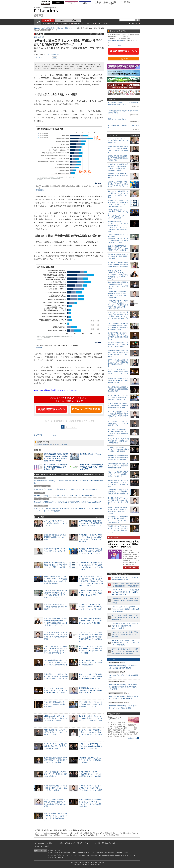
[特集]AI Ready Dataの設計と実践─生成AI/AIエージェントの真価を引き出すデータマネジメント (123, 544)
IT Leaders (46, 10)
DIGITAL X (119, 855)
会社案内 (80, 843)
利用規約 (50, 843)
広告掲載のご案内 (70, 843)
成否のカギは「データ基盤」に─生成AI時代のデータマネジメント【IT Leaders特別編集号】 (66, 489)
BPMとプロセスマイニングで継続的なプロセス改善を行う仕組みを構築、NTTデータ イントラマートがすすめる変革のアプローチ (118, 316)
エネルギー (98, 4)
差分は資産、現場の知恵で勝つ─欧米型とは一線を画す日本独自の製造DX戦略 (55, 704)
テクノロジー (61, 20)
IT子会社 (45, 444)
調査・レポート (70, 28)
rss (42, 15)
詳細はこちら (132, 738)
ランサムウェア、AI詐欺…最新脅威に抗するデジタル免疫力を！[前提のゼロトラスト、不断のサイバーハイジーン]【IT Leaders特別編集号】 (69, 510)
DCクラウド (71, 3)
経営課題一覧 (50, 28)
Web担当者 (98, 2)
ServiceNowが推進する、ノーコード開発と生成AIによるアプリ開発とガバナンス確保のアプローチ (91, 718)
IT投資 (56, 444)
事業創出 (57, 24)
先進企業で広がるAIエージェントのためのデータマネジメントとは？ (55, 551)
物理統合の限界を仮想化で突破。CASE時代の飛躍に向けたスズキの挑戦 (55, 537)
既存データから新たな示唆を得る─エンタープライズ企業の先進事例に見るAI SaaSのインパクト (91, 676)
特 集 (74, 20)
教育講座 (112, 4)
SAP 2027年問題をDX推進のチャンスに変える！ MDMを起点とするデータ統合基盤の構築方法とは (56, 662)
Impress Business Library (116, 40)
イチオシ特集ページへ (131, 568)
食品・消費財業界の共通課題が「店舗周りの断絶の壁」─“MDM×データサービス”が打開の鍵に (91, 621)
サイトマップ (121, 843)
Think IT (74, 853)
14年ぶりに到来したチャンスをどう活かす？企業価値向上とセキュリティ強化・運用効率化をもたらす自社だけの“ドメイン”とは (118, 239)
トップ (38, 22)
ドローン (105, 4)
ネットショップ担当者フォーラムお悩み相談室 (84, 855)
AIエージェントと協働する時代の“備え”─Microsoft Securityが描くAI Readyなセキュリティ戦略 (90, 607)
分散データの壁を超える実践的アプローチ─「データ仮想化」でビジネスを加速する (55, 774)
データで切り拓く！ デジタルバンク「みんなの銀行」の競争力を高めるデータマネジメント (91, 704)
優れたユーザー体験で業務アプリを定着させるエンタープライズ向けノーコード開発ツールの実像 (55, 565)
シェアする (38, 57)
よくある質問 (45, 846)
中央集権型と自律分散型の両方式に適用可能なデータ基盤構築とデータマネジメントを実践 (55, 760)
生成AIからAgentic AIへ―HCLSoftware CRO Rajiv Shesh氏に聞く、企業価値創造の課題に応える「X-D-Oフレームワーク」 (118, 275)
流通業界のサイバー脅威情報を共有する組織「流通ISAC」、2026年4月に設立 (91, 467)
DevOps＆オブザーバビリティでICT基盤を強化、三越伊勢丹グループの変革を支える (55, 746)
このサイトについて (40, 843)
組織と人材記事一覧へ (96, 34)
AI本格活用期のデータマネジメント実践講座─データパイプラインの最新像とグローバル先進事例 (91, 774)
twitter (35, 15)
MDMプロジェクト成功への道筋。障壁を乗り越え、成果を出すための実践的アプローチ (55, 718)
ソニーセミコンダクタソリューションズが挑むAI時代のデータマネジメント (55, 523)
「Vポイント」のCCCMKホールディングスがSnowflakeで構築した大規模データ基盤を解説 (90, 746)
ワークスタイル (78, 24)
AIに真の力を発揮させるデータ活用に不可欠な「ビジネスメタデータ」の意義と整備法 (91, 662)
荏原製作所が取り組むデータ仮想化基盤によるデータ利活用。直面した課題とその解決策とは (55, 788)
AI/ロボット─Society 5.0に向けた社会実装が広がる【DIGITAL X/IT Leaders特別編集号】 (65, 496)
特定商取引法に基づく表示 (107, 843)
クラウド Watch (110, 853)
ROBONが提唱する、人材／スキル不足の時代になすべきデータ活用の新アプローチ (55, 732)
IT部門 (51, 444)
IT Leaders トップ (39, 28)
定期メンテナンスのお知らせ (117, 119)
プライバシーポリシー (91, 843)
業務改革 (48, 24)
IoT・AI (120, 2)
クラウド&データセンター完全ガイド (59, 853)
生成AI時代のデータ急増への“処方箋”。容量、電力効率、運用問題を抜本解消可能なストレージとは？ (56, 676)
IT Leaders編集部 (54, 54)
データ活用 (67, 24)
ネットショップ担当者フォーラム (58, 855)
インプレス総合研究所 (97, 853)
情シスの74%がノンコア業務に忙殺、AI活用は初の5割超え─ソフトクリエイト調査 (56, 467)
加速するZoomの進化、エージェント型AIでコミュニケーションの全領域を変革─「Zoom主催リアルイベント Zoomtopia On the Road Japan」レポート (91, 581)
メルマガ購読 (59, 843)
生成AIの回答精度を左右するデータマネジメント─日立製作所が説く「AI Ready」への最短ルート (91, 523)
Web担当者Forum (83, 853)
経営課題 (48, 20)
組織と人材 (90, 24)
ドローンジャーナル (129, 855)
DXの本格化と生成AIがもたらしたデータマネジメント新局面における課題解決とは (91, 760)
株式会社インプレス (54, 850)
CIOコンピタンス (103, 24)
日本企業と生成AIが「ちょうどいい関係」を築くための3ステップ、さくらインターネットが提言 (91, 788)
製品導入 (85, 3)
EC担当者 (105, 2)
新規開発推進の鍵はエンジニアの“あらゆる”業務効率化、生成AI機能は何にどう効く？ (90, 690)
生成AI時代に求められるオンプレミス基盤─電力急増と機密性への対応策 (55, 607)
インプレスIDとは (115, 46)
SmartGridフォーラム (122, 853)
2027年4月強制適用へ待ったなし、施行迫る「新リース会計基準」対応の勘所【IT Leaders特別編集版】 (69, 482)
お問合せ (36, 846)
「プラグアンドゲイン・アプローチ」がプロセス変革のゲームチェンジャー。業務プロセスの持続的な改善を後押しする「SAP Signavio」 (91, 637)
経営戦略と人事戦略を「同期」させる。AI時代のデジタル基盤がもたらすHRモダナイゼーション (91, 551)
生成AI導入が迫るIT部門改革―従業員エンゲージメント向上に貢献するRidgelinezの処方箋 (91, 593)
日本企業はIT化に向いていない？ (91, 454)
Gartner (39, 444)
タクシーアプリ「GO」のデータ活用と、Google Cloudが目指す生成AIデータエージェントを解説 (56, 690)
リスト (54, 57)
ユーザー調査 (63, 444)
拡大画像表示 (40, 190)
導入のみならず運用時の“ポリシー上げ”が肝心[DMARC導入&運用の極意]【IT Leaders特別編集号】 (68, 502)
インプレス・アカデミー (55, 858)
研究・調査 (127, 2)
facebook (38, 15)
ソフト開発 (113, 2)
